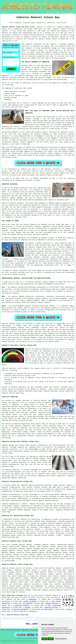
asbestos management (45, 284)
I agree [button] (44, 639)
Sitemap (3, 630)
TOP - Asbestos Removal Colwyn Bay (15, 615)
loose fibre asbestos (37, 203)
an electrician (47, 609)
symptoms (40, 103)
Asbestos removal (8, 568)
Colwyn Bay (61, 324)
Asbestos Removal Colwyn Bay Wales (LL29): (19, 27)
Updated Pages (25, 630)
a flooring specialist (20, 609)
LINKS (53, 13)
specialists (55, 597)
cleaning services (51, 607)
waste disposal (13, 274)
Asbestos (24, 66)
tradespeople (32, 611)
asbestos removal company (55, 173)
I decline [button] (51, 639)
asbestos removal (52, 52)
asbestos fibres (68, 83)
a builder (27, 607)
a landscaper (32, 599)
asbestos (5, 33)
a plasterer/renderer (21, 605)
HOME (48, 13)
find (8, 545)
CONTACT (63, 13)
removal (23, 142)
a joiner (69, 609)
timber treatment (30, 601)
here (13, 561)
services (26, 340)
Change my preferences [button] (61, 639)
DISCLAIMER (70, 13)
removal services (52, 603)
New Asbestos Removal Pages (13, 630)
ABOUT (58, 13)
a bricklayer (28, 603)
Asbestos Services (35, 630)
